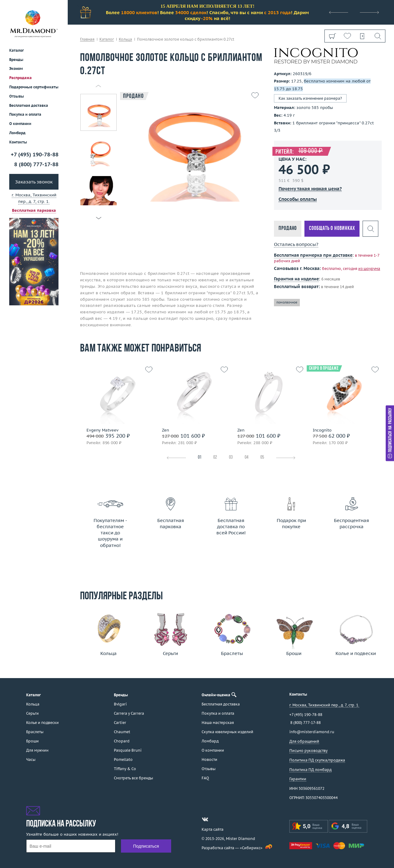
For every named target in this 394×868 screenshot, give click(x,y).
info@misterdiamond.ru (312, 732)
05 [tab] (262, 458)
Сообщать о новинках (332, 229)
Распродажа (20, 78)
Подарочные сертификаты (34, 87)
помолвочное (287, 302)
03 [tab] (231, 458)
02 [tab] (215, 458)
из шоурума (369, 269)
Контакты (18, 142)
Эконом (16, 68)
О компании (20, 124)
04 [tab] (247, 458)
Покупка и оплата (25, 114)
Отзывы (17, 96)
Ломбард (17, 133)
